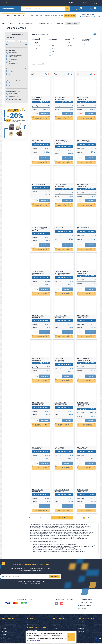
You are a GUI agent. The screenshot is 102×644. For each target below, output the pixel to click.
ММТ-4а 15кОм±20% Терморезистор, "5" (38, 317)
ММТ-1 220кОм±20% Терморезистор (38, 141)
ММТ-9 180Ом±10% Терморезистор (83, 317)
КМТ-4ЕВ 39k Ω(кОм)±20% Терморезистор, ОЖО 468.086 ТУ (39, 229)
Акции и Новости (58, 626)
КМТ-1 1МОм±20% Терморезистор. (60, 98)
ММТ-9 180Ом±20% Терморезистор (83, 448)
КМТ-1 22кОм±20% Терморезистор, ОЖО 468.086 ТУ (84, 404)
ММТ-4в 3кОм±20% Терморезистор (83, 185)
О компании (31, 16)
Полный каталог (14, 16)
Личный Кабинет (83, 623)
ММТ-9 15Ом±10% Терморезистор (37, 448)
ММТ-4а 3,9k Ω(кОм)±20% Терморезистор (62, 491)
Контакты (54, 16)
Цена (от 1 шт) (10, 38)
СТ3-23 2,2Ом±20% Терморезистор (83, 272)
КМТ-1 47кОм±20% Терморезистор (83, 491)
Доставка (47, 16)
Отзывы (60, 16)
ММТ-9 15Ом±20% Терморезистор (60, 448)
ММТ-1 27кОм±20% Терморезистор (83, 98)
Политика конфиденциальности (62, 623)
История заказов (83, 626)
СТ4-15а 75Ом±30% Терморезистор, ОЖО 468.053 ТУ (61, 142)
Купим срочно (31, 623)
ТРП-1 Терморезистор (38, 185)
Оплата (4, 629)
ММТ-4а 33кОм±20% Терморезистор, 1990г (61, 404)
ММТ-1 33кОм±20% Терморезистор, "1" (37, 359)
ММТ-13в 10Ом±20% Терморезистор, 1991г (38, 404)
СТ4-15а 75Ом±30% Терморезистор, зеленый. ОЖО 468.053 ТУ (62, 273)
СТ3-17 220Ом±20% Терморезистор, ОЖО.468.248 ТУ (60, 360)
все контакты (82, 610)
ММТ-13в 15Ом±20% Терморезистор (83, 228)
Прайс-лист (5, 626)
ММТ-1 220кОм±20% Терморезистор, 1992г (84, 141)
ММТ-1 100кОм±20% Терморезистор (60, 228)
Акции (20, 583)
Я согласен (71, 637)
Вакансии (55, 629)
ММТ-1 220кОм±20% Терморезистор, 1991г (84, 359)
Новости (39, 583)
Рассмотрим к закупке (34, 626)
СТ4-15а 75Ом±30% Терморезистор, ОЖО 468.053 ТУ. (38, 273)
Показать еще (62, 518)
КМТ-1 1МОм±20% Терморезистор (37, 98)
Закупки (29, 583)
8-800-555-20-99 (86, 14)
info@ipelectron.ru (86, 16)
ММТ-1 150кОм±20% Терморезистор (60, 317)
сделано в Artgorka (93, 640)
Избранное (81, 629)
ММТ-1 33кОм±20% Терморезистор (37, 491)
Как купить (39, 16)
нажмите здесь (36, 640)
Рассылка (81, 632)
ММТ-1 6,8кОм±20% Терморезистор (60, 185)
